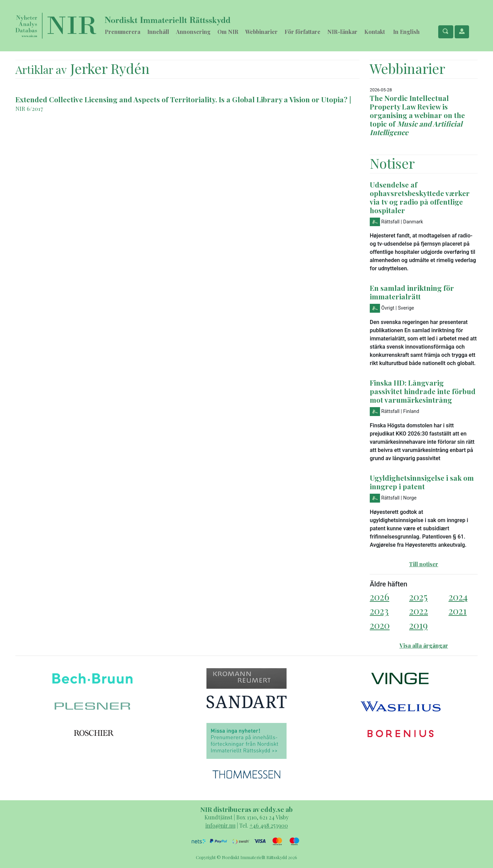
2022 (419, 611)
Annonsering (193, 32)
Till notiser (424, 564)
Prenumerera (123, 32)
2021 (458, 611)
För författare (302, 32)
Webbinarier (261, 32)
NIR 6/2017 (29, 108)
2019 (418, 625)
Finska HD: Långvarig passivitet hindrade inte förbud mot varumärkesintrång (423, 391)
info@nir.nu (220, 825)
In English (406, 32)
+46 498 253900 (269, 825)
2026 (380, 597)
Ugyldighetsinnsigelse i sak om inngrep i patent (422, 482)
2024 (458, 597)
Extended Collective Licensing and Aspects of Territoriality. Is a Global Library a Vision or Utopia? (181, 99)
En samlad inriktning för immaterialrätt (412, 292)
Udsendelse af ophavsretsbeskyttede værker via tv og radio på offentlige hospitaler (420, 197)
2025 (418, 597)
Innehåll (158, 32)
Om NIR (228, 32)
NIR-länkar (342, 32)
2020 (380, 625)
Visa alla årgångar (424, 645)
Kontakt (375, 32)
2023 (379, 611)
